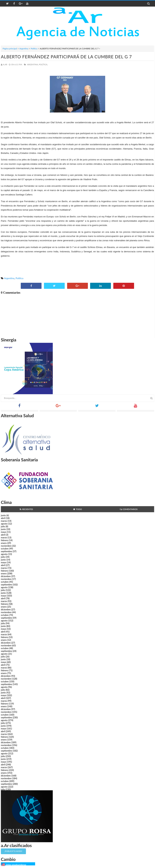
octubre (5, 549)
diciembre (6, 576)
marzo (4, 521)
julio (3, 526)
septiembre (6, 551)
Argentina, (33, 64)
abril (3, 518)
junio (3, 515)
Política (34, 49)
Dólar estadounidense (16, 865)
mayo (4, 532)
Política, (43, 64)
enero (4, 543)
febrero (4, 540)
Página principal (10, 49)
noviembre (6, 546)
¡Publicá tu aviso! (13, 851)
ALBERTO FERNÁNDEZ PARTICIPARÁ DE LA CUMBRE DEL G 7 (66, 57)
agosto (4, 524)
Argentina (24, 49)
